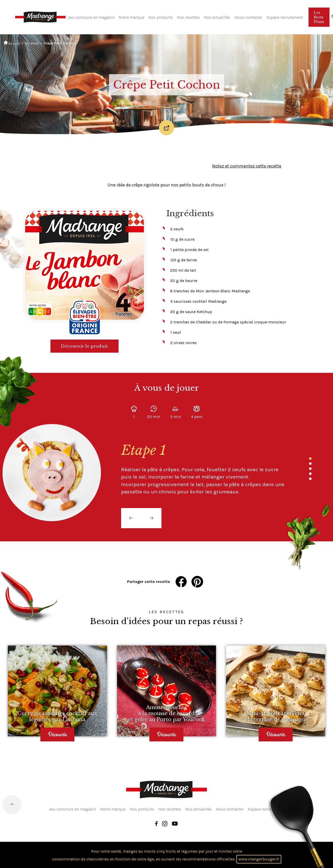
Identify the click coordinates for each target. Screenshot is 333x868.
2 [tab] (310, 464)
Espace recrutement (285, 17)
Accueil (12, 43)
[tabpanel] (199, 469)
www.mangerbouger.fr (259, 859)
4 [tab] (310, 474)
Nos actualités (217, 17)
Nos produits (161, 17)
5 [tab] (310, 479)
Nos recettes (188, 17)
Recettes (32, 43)
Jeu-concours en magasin (91, 17)
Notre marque (131, 17)
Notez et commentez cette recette (247, 166)
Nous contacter (248, 17)
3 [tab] (310, 469)
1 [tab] (310, 459)
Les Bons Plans (319, 17)
